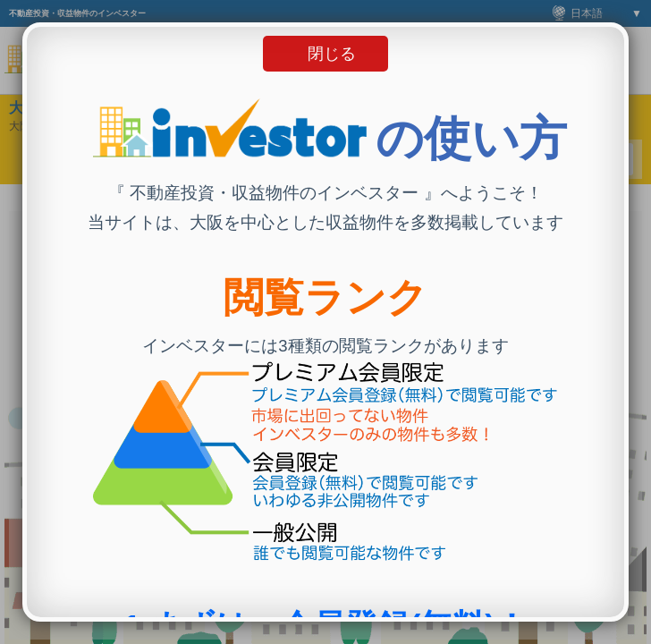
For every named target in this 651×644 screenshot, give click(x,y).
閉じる (332, 54)
